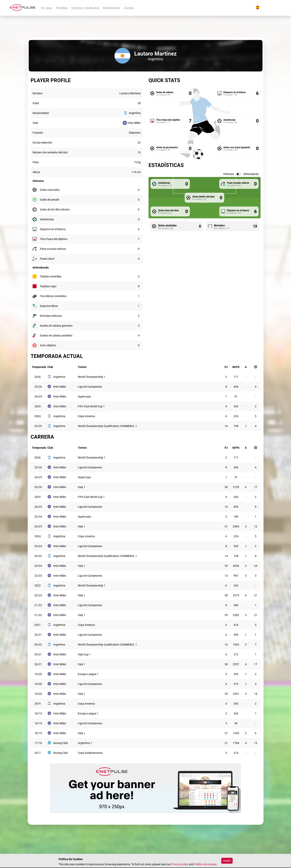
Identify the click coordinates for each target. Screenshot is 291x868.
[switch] (239, 174)
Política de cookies (205, 864)
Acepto (227, 861)
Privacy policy (180, 864)
